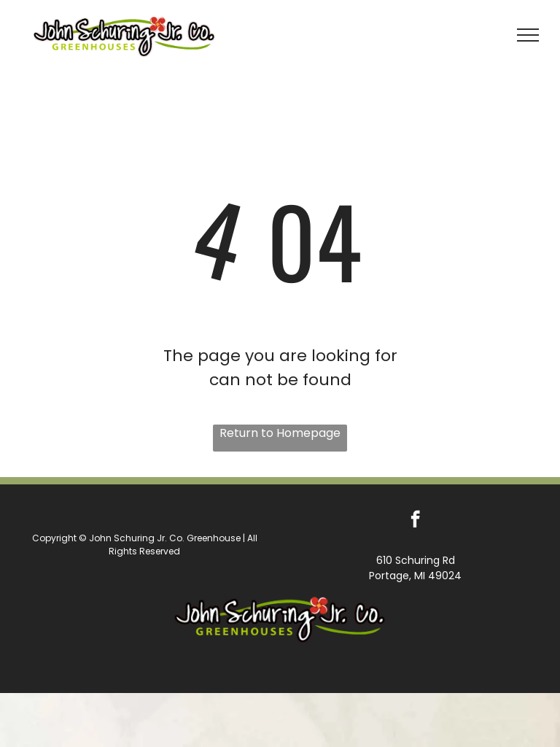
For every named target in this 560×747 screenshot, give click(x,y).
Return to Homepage (280, 433)
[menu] (528, 35)
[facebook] (415, 521)
